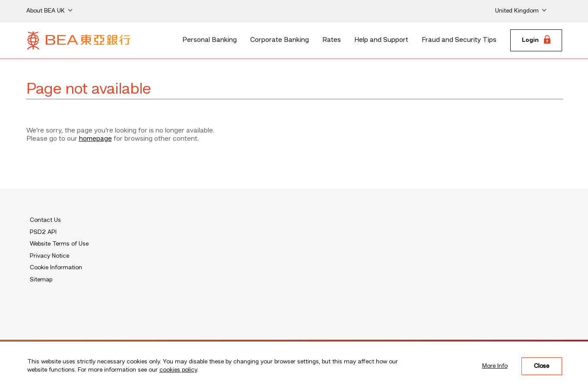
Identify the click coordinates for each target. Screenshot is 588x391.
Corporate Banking (280, 40)
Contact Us (45, 220)
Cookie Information (56, 268)
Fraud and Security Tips (459, 40)
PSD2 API (43, 232)
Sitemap (41, 280)
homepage (95, 139)
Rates (332, 40)
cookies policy (178, 370)
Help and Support (381, 40)
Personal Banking (210, 40)
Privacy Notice (49, 256)
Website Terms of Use (59, 244)
